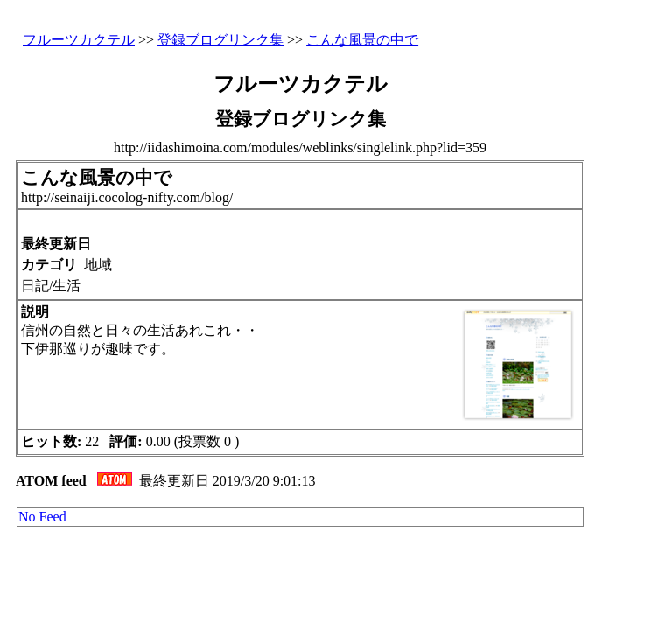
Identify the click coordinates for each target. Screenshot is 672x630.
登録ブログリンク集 (220, 40)
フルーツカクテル (79, 40)
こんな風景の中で (362, 40)
